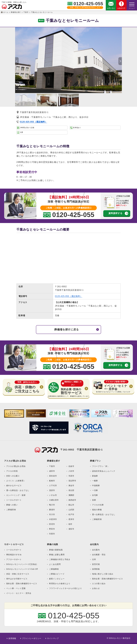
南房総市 (72, 500)
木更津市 (53, 519)
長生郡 (71, 490)
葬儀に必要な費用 (57, 555)
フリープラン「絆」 (101, 466)
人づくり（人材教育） (16, 481)
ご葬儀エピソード (57, 574)
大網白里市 (54, 500)
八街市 (71, 471)
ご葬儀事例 (54, 569)
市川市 (52, 514)
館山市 (71, 505)
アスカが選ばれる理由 (16, 466)
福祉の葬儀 (97, 510)
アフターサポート (14, 559)
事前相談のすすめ (14, 555)
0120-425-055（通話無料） (69, 296)
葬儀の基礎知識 (56, 550)
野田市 (52, 529)
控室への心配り (13, 476)
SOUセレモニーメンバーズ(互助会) (22, 564)
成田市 (52, 471)
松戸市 (71, 514)
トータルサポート (14, 500)
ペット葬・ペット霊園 (16, 588)
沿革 (94, 559)
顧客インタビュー (57, 579)
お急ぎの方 (121, 8)
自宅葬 (95, 495)
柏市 (70, 524)
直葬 (94, 500)
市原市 (71, 476)
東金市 (71, 486)
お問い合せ (111, 8)
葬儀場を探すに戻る (66, 329)
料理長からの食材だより (60, 584)
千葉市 (52, 466)
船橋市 (52, 481)
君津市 (71, 519)
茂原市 (52, 490)
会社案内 (96, 550)
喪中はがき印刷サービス (17, 579)
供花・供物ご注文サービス (18, 574)
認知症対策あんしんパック (104, 471)
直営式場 (96, 564)
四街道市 (53, 476)
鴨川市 (52, 505)
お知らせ (96, 588)
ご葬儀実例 (11, 510)
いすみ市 (53, 495)
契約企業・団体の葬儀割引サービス (22, 584)
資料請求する (115, 213)
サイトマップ (53, 638)
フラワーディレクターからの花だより (66, 588)
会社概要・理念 (99, 555)
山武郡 (71, 510)
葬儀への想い (12, 505)
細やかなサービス (14, 486)
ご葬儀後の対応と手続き (60, 559)
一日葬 (95, 490)
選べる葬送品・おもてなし (18, 490)
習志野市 (72, 481)
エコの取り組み (99, 584)
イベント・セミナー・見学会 (19, 593)
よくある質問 (55, 564)
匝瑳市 (52, 524)
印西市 (52, 534)
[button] (120, 61)
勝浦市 (52, 510)
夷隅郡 (71, 495)
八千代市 (53, 486)
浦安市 (71, 529)
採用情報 (96, 569)
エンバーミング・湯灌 (16, 495)
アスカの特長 (12, 471)
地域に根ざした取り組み (103, 574)
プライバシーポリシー (32, 638)
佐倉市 (71, 466)
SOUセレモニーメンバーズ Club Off (22, 569)
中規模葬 (96, 486)
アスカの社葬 (98, 505)
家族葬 (95, 476)
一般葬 (95, 481)
